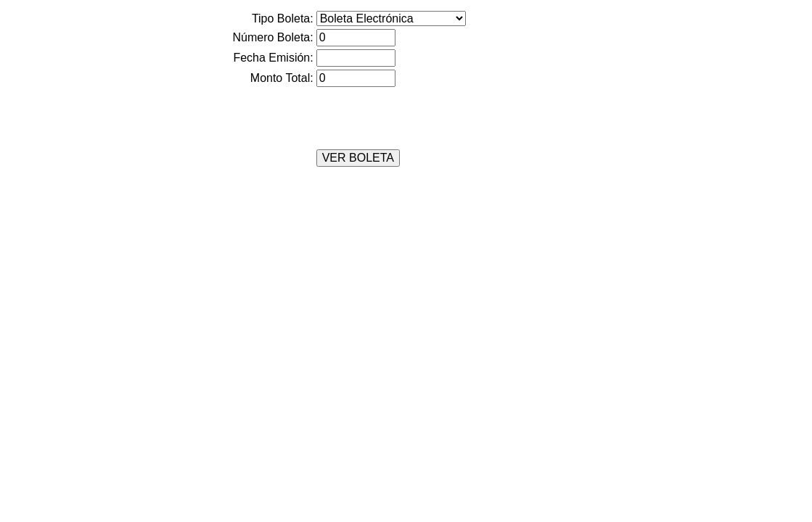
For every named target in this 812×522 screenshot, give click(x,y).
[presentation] (343, 118)
